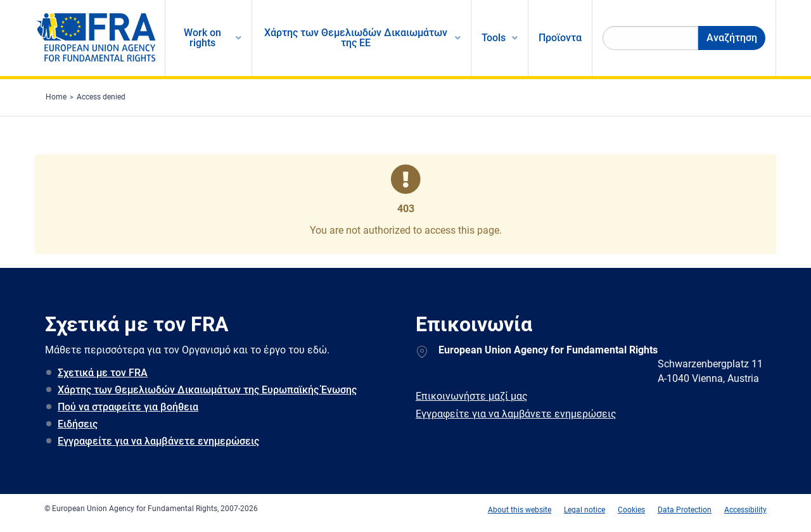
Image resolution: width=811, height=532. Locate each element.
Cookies (631, 510)
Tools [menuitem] (494, 38)
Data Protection (685, 510)
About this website (520, 510)
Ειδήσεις (78, 424)
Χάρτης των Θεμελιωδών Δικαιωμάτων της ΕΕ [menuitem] (356, 38)
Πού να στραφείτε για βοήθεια (128, 407)
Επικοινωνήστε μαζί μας (472, 396)
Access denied (101, 97)
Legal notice (584, 510)
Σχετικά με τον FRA (103, 373)
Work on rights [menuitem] (202, 38)
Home (56, 97)
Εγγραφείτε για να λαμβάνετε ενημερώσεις (158, 441)
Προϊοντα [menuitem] (560, 38)
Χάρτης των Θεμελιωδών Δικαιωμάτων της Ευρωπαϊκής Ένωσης (207, 390)
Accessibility (745, 510)
